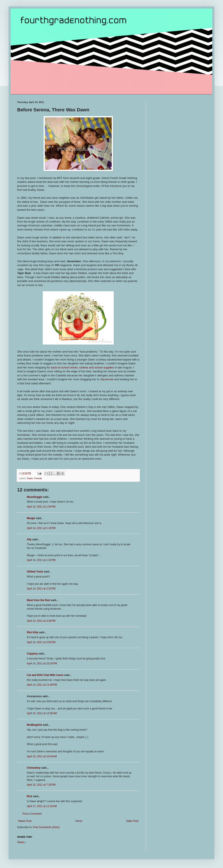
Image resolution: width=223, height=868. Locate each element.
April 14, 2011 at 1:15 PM (41, 528)
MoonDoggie (35, 497)
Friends (38, 478)
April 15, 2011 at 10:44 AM (42, 756)
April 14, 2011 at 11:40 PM (42, 685)
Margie (31, 518)
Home (79, 821)
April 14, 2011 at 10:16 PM (42, 663)
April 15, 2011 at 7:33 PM (41, 785)
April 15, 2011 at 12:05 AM (42, 713)
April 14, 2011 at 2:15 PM (41, 589)
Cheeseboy (34, 768)
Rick (29, 796)
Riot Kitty (32, 632)
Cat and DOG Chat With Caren (45, 675)
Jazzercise (107, 379)
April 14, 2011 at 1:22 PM (41, 560)
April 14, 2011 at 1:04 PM (41, 507)
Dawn (30, 478)
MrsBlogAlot (34, 725)
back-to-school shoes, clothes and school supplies (82, 367)
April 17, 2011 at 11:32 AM (42, 806)
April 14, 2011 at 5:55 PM (41, 642)
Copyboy (32, 654)
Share (21, 842)
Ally (29, 539)
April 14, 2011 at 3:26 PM (41, 621)
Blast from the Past (38, 600)
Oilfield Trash (35, 572)
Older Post (132, 821)
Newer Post (25, 821)
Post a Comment (32, 814)
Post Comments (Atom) (46, 827)
